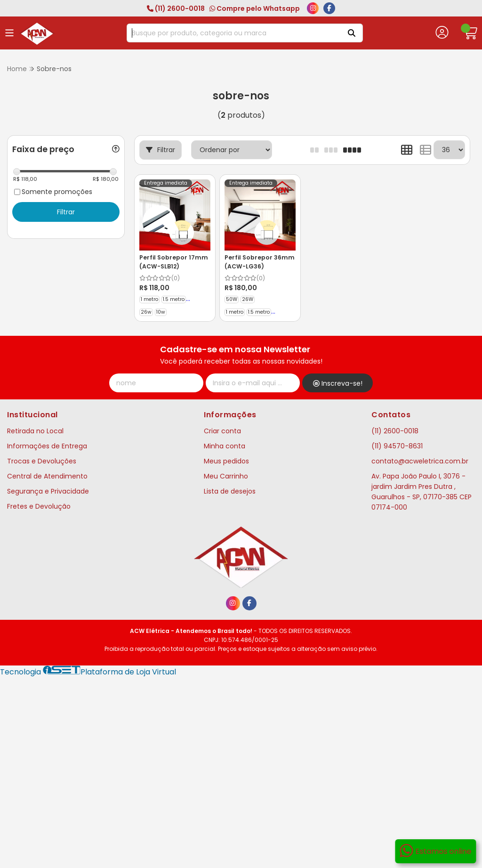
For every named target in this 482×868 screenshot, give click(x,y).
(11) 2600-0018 (176, 8)
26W (248, 299)
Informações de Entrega (47, 446)
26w (146, 312)
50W (232, 299)
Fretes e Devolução (39, 506)
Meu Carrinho (226, 476)
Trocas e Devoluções (42, 461)
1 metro (149, 299)
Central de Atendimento (47, 476)
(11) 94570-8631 (397, 446)
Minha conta (225, 446)
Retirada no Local (35, 431)
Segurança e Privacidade (48, 491)
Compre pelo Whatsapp (255, 8)
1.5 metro (174, 299)
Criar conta (222, 431)
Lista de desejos (230, 491)
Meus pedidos (226, 461)
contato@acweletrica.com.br (420, 461)
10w (161, 312)
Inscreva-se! (338, 383)
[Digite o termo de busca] (233, 33)
